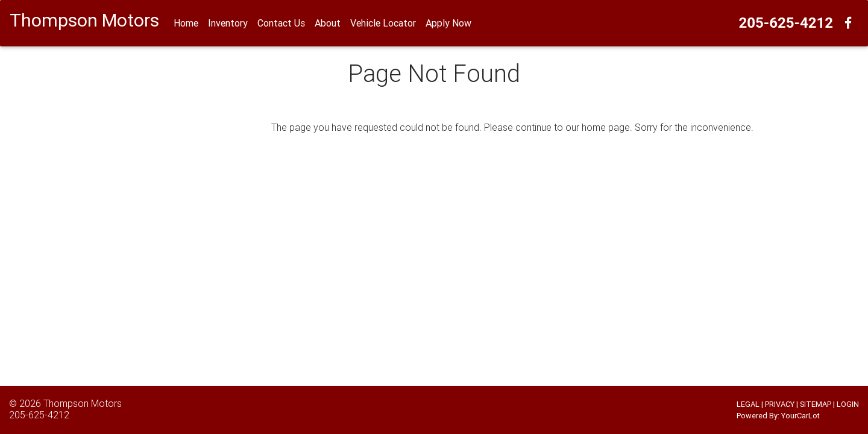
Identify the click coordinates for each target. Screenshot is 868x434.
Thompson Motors (83, 403)
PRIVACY (780, 404)
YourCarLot (800, 416)
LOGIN (848, 404)
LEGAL (748, 404)
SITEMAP (816, 404)
